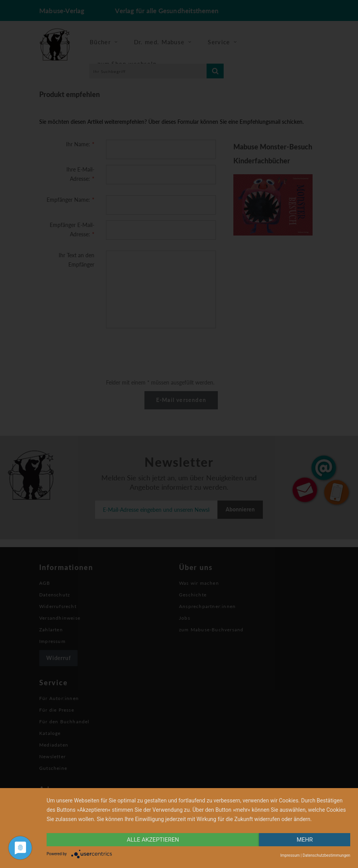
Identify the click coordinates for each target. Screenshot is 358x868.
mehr (305, 840)
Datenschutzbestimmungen (326, 855)
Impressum (290, 855)
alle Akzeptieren (153, 840)
